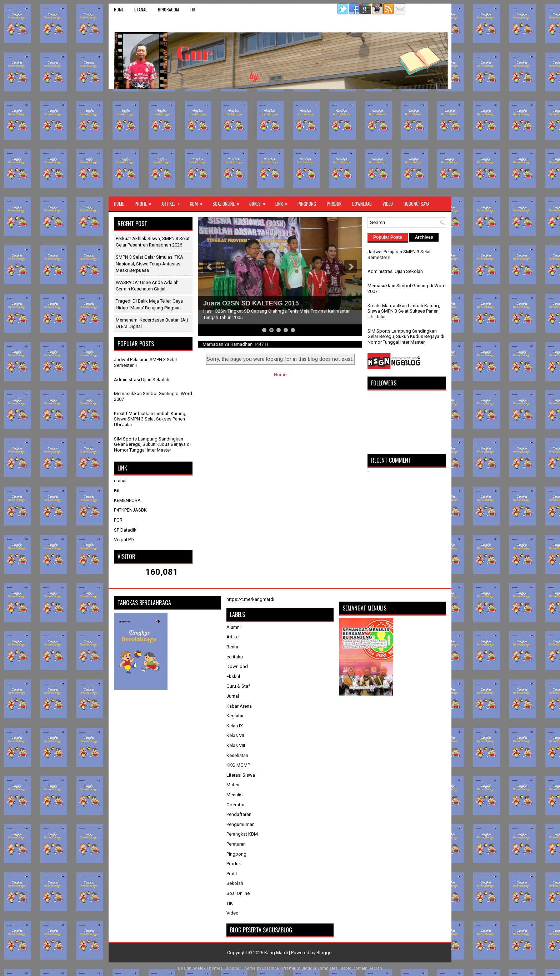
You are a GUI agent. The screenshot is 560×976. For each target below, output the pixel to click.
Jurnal (233, 696)
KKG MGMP (238, 765)
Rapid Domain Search (361, 968)
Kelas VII (235, 735)
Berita (232, 647)
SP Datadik (125, 530)
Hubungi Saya (416, 204)
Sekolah (235, 883)
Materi (233, 785)
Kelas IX (235, 726)
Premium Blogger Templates (310, 968)
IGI (117, 490)
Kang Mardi (277, 953)
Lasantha (271, 968)
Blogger (325, 953)
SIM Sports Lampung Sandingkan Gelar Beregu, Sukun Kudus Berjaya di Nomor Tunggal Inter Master (152, 444)
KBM (199, 202)
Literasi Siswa (241, 775)
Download (362, 204)
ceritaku (235, 657)
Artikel (173, 202)
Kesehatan (237, 755)
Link (284, 202)
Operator (236, 805)
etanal (141, 9)
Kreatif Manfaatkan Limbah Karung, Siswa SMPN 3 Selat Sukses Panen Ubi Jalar (150, 419)
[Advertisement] (280, 143)
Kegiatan (236, 716)
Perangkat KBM (242, 834)
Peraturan (236, 844)
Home (119, 9)
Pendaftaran (239, 814)
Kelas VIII (236, 745)
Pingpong (307, 204)
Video (388, 204)
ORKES (260, 202)
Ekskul (233, 676)
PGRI (119, 520)
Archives (424, 237)
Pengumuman (241, 824)
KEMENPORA (127, 500)
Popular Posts (388, 237)
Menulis (234, 795)
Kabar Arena (239, 706)
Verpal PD (124, 540)
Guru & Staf (238, 686)
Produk (334, 204)
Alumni (234, 627)
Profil (145, 202)
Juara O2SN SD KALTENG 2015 (251, 303)
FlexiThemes (210, 968)
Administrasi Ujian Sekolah (142, 380)
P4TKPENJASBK (130, 510)
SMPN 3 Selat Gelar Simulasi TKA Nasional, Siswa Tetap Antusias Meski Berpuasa (149, 263)
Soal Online (228, 202)
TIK (192, 9)
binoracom (168, 9)
